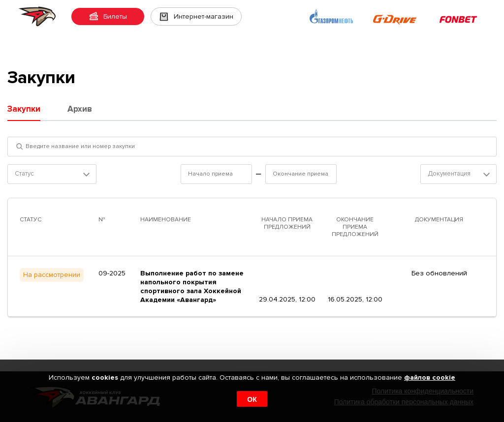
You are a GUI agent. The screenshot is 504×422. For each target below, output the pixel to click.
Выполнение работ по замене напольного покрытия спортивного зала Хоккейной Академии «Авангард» (192, 286)
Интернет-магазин (196, 17)
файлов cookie (430, 377)
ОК (252, 399)
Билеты (108, 17)
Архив (80, 109)
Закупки (24, 109)
